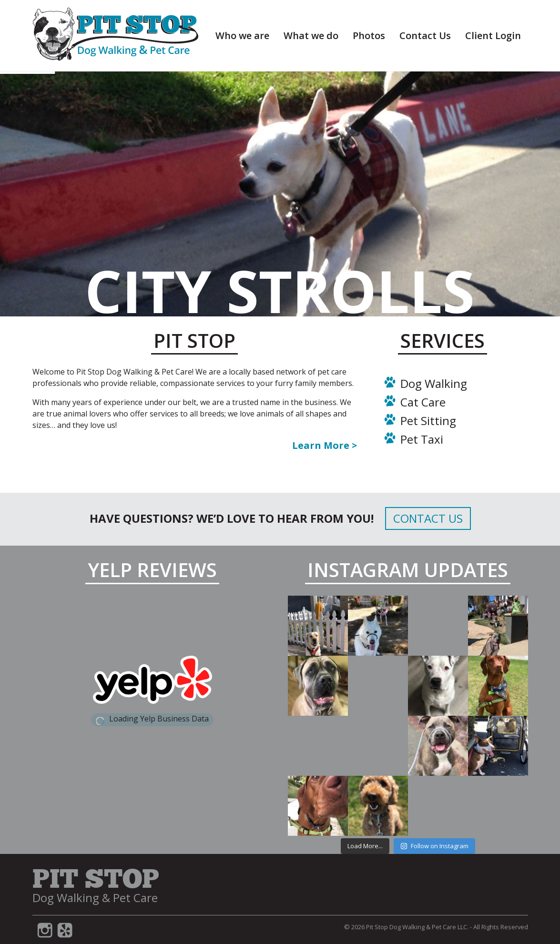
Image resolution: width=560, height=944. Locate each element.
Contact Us (425, 36)
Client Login (493, 36)
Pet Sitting (428, 421)
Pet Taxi (422, 439)
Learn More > (325, 445)
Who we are (242, 36)
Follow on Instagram (434, 846)
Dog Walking (434, 383)
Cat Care (423, 402)
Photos (369, 36)
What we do (311, 36)
